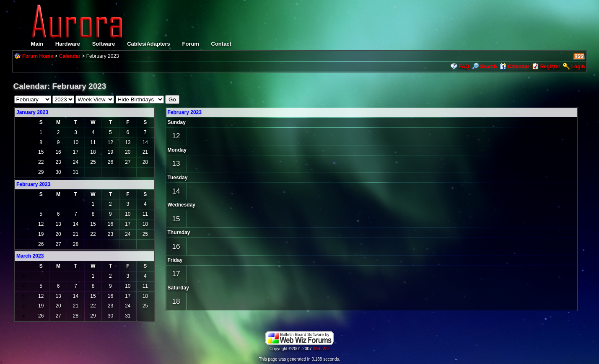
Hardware (68, 44)
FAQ (464, 67)
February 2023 (185, 112)
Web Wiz (321, 349)
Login (578, 67)
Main (37, 44)
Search (484, 67)
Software (104, 44)
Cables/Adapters (149, 44)
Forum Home (38, 56)
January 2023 (32, 112)
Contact (221, 44)
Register (550, 67)
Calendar (70, 56)
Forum (190, 44)
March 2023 (30, 256)
